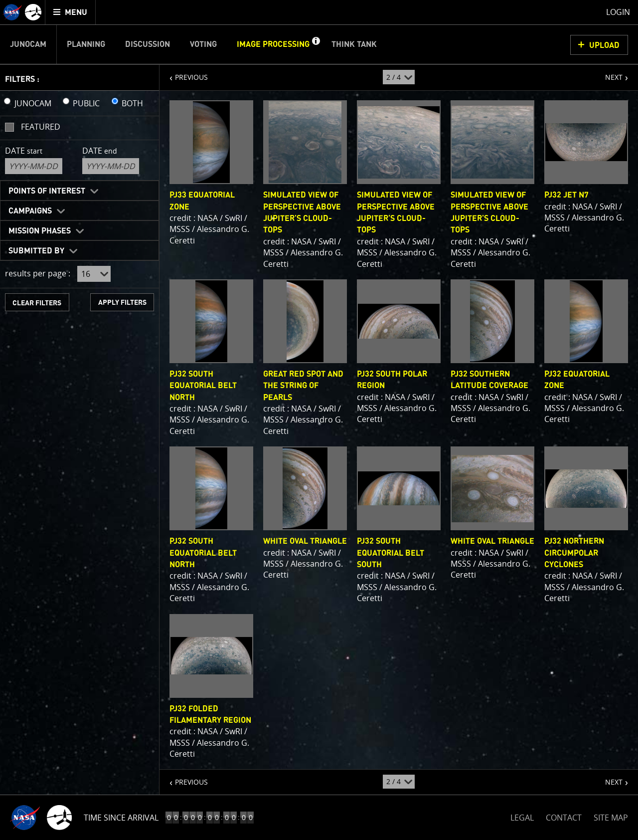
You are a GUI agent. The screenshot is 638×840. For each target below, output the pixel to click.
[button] (316, 44)
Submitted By (36, 251)
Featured (41, 127)
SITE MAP (611, 818)
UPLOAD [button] (604, 45)
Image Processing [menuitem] (273, 44)
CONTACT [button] (564, 818)
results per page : (38, 273)
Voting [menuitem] (203, 44)
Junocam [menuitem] (28, 44)
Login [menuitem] (618, 12)
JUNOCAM (33, 103)
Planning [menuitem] (86, 44)
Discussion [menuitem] (148, 44)
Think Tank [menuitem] (354, 44)
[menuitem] (71, 12)
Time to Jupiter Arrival (131, 818)
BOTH (132, 103)
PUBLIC (86, 103)
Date (24, 151)
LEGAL (522, 816)
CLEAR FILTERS (37, 303)
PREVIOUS (184, 73)
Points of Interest (47, 191)
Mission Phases (40, 231)
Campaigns (30, 211)
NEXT (609, 73)
